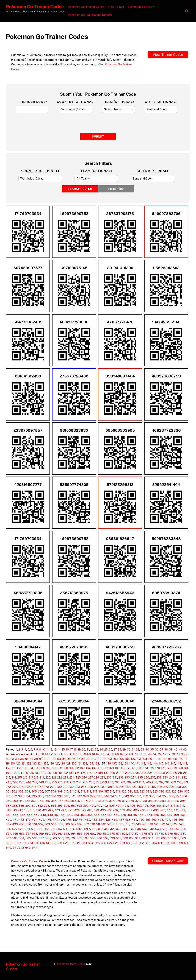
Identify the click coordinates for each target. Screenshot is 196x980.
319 (118, 792)
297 (166, 787)
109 (145, 759)
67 (122, 754)
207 (156, 773)
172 (134, 768)
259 (111, 782)
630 (129, 843)
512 (103, 824)
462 (136, 815)
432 (116, 810)
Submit (98, 137)
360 (15, 801)
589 (54, 838)
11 (47, 750)
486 (115, 820)
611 (14, 843)
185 (26, 773)
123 (34, 764)
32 (138, 750)
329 (180, 792)
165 (94, 768)
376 (118, 801)
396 (67, 806)
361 (21, 801)
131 (80, 764)
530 (34, 829)
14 (59, 750)
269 (173, 782)
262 (129, 782)
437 (149, 810)
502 (41, 824)
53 (56, 754)
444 (16, 815)
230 (109, 778)
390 (28, 806)
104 (116, 759)
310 (66, 792)
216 (25, 778)
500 (28, 824)
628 (116, 843)
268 (167, 782)
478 (61, 820)
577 (157, 834)
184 (20, 773)
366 (54, 801)
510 (93, 824)
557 (28, 834)
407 (139, 806)
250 (54, 782)
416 (14, 810)
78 (173, 754)
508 (80, 824)
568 (99, 834)
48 (32, 754)
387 (8, 806)
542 (111, 829)
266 (155, 782)
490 (141, 820)
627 (110, 843)
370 (80, 801)
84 (17, 759)
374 (105, 801)
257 (98, 782)
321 (130, 792)
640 (9, 848)
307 (47, 792)
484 (101, 820)
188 (43, 773)
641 (15, 848)
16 (67, 750)
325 (155, 792)
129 (68, 764)
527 (15, 829)
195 (83, 773)
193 (71, 773)
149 (185, 764)
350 (133, 796)
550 (165, 829)
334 (27, 796)
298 (172, 787)
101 (98, 759)
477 (55, 820)
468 (176, 815)
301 (8, 792)
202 (124, 773)
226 (84, 778)
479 (68, 820)
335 (34, 796)
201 (118, 773)
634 (154, 843)
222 (60, 778)
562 (60, 834)
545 (131, 829)
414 (182, 806)
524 (175, 824)
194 (77, 773)
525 (182, 824)
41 (180, 750)
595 (93, 838)
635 (161, 843)
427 (83, 810)
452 (70, 815)
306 (41, 792)
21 (88, 750)
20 (84, 750)
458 (110, 815)
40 (176, 750)
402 (105, 806)
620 (66, 843)
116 (180, 759)
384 (170, 801)
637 (174, 843)
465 (156, 815)
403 (112, 806)
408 (145, 806)
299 (178, 787)
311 (72, 792)
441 (176, 810)
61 (93, 754)
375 (112, 801)
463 (143, 815)
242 (184, 778)
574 (138, 834)
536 (72, 829)
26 (111, 750)
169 (117, 768)
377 (125, 801)
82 (8, 759)
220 (48, 778)
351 (139, 796)
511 (98, 824)
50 (42, 754)
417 (20, 810)
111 (155, 759)
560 (48, 834)
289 (116, 787)
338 (53, 796)
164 (88, 768)
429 (96, 810)
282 (71, 787)
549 (158, 829)
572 (125, 834)
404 (119, 806)
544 (125, 829)
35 (152, 750)
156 (43, 768)
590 (61, 838)
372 (92, 801)
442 (182, 810)
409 (152, 806)
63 (103, 754)
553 (183, 829)
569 (106, 834)
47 (28, 754)
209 (169, 773)
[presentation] (98, 123)
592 (73, 838)
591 (67, 838)
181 (186, 768)
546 (138, 829)
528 (21, 829)
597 (106, 838)
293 (140, 787)
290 (122, 787)
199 (106, 773)
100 (93, 759)
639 (187, 843)
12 (51, 750)
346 (106, 796)
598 (112, 838)
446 (30, 815)
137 (114, 764)
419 (32, 810)
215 (20, 778)
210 (175, 773)
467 (169, 815)
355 (165, 796)
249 (48, 782)
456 (97, 815)
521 (156, 824)
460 (123, 815)
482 (88, 820)
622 (78, 843)
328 (174, 792)
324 (149, 792)
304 (27, 792)
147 (173, 764)
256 (92, 782)
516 (127, 824)
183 (14, 773)
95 (69, 759)
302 (14, 792)
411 (164, 806)
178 (169, 768)
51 (47, 754)
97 (78, 759)
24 (101, 750)
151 (14, 768)
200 (112, 773)
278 (46, 787)
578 (164, 834)
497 (8, 824)
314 (89, 792)
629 (122, 843)
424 (64, 810)
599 (119, 838)
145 (161, 764)
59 (84, 754)
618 (54, 843)
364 (41, 801)
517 (133, 824)
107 (133, 759)
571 (118, 834)
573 (131, 834)
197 (95, 773)
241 (178, 778)
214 (14, 778)
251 (60, 782)
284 (84, 787)
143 (149, 764)
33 (142, 750)
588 (48, 838)
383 (163, 801)
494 (167, 820)
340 (67, 796)
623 (84, 843)
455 (90, 815)
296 (160, 787)
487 (121, 820)
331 (8, 796)
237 (153, 778)
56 (70, 754)
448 (43, 815)
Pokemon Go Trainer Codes (87, 7)
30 (129, 750)
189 (49, 773)
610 (8, 843)
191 (60, 773)
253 (72, 782)
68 (126, 754)
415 (8, 810)
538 (85, 829)
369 (73, 801)
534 (59, 829)
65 (112, 754)
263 (135, 782)
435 (136, 810)
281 (65, 787)
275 (28, 787)
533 (53, 829)
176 (158, 768)
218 (36, 778)
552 (177, 829)
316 (101, 792)
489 (135, 820)
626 (103, 843)
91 (50, 759)
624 (91, 843)
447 (36, 815)
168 (111, 768)
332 (14, 796)
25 (106, 750)
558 (35, 834)
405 (125, 806)
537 (79, 829)
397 (73, 806)
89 (41, 759)
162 (77, 768)
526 (8, 829)
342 (79, 796)
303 (21, 792)
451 (63, 815)
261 (123, 782)
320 (124, 792)
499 (22, 824)
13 (55, 750)
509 (86, 824)
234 (134, 778)
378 (131, 801)
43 (8, 754)
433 (122, 810)
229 (103, 778)
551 (171, 829)
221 (54, 778)
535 (66, 829)
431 (109, 810)
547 (145, 829)
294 (147, 787)
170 (123, 768)
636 (167, 843)
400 (93, 806)
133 (91, 764)
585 (28, 838)
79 (178, 754)
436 (143, 810)
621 (72, 843)
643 (28, 848)
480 (75, 820)
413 (176, 806)
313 (83, 792)
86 (27, 759)
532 (46, 829)
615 (37, 843)
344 (93, 796)
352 (145, 796)
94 (64, 759)
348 (119, 796)
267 (161, 782)
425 (70, 810)
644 (35, 848)
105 (122, 759)
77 (169, 754)
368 (67, 801)
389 (21, 806)
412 (170, 806)
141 (137, 764)
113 (165, 759)
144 (155, 764)
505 (60, 824)
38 (166, 750)
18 (75, 750)
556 (22, 834)
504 (54, 824)
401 (99, 806)
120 (18, 764)
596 (99, 838)
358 (184, 796)
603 (144, 838)
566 (86, 834)
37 (161, 750)
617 (48, 843)
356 (172, 796)
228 (96, 778)
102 (104, 759)
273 (15, 787)
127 (57, 764)
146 (167, 764)
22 (92, 750)
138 (120, 764)
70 (136, 754)
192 (66, 773)
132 (85, 764)
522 (162, 824)
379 (138, 801)
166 (100, 768)
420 (38, 810)
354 (158, 796)
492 (154, 820)
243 (9, 782)
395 (60, 806)
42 (185, 750)
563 (67, 834)
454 (83, 815)
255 (85, 782)
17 (71, 750)
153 (25, 768)
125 (46, 764)
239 (165, 778)
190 (55, 773)
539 (92, 829)
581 (183, 834)
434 (129, 810)
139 (126, 764)
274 (21, 787)
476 (48, 820)
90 (46, 759)
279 (53, 787)
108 (139, 759)
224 (72, 778)
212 (185, 773)
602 (138, 838)
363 (34, 801)
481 (81, 820)
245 (22, 782)
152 (19, 768)
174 (146, 768)
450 (57, 815)
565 (80, 834)
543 (118, 829)
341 (73, 796)
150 (8, 768)
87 (31, 759)
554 (9, 834)
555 (15, 834)
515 (121, 824)
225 (78, 778)
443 (9, 815)
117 (185, 759)
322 (136, 792)
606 (164, 838)
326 (162, 792)
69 (131, 754)
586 (35, 838)
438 (156, 810)
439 (163, 810)
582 (8, 838)
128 (63, 764)
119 (13, 764)
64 (107, 754)
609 (183, 838)
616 (43, 843)
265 (148, 782)
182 (8, 773)
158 (54, 768)
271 (186, 782)
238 (159, 778)
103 (110, 759)
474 (35, 820)
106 (127, 759)
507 (73, 824)
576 (151, 834)
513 (109, 824)
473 (28, 820)
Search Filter (80, 189)
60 (89, 754)
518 (138, 824)
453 (76, 815)
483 (94, 820)
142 (143, 764)
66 (117, 754)
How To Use (117, 7)
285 (90, 787)
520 (150, 824)
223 (66, 778)
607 (170, 838)
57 (75, 754)
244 (15, 782)
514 (115, 824)
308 (53, 792)
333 (21, 796)
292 (134, 787)
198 (100, 773)
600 (125, 838)
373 (98, 801)
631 (135, 843)
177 (163, 768)
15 (63, 750)
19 (79, 750)
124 (40, 764)
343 (86, 796)
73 (149, 754)
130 (74, 764)
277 (40, 787)
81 (187, 754)
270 (180, 782)
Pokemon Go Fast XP (143, 7)
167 (106, 768)
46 (23, 754)
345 (100, 796)
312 (77, 792)
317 (106, 792)
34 (147, 750)
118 (8, 764)
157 (48, 768)
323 (142, 792)
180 (181, 768)
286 (97, 787)
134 (97, 764)
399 (86, 806)
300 (185, 787)
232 (121, 778)
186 (32, 773)
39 (171, 750)
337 (47, 796)
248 (41, 782)
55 (65, 754)
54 (61, 754)
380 (144, 801)
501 (35, 824)
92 (54, 759)
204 (137, 773)
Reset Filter (116, 189)
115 (175, 759)
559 (41, 834)
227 (90, 778)
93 (59, 759)
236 (147, 778)
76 (164, 754)
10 (44, 750)
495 (174, 820)
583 (15, 838)
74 (154, 754)
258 (104, 782)
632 (141, 843)
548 (151, 829)
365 (47, 801)
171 (129, 768)
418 (26, 810)
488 (128, 820)
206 (150, 773)
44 (13, 754)
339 (60, 796)
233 (127, 778)
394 (53, 806)
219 (42, 778)
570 (112, 834)
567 (93, 834)
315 (95, 792)
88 (36, 759)
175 (152, 768)
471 (15, 820)
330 (187, 792)
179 (175, 768)
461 (130, 815)
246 (28, 782)
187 (37, 773)
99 (88, 759)
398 (79, 806)
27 (115, 750)
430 (103, 810)
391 (34, 806)
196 (89, 773)
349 (126, 796)
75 (159, 754)
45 (18, 754)
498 (15, 824)
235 (140, 778)
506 (67, 824)
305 (34, 792)
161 (71, 768)
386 (183, 801)
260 (117, 782)
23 (97, 750)
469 (183, 815)
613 (25, 843)
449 (50, 815)
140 (132, 764)
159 (60, 768)
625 (97, 843)
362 (27, 801)
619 (60, 843)
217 (31, 778)
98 (83, 759)
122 (29, 764)
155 (37, 768)
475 (42, 820)
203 (131, 773)
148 (179, 764)
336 (41, 796)
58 (79, 754)
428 (90, 810)
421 (45, 810)
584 (22, 838)
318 (112, 792)
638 (180, 843)
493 (161, 820)
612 (19, 843)
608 (177, 838)
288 (109, 787)
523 (169, 824)
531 (40, 829)
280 (59, 787)
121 (24, 764)
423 (57, 810)
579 (170, 834)
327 (168, 792)
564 (73, 834)
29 (124, 750)
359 (9, 801)
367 (60, 801)
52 (51, 754)
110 (150, 759)
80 (183, 754)
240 (172, 778)
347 (113, 796)
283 (77, 787)
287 (103, 787)
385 (176, 801)
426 (77, 810)
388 (15, 806)
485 (108, 820)
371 (86, 801)
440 (169, 810)
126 (52, 764)
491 (148, 820)
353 (152, 796)
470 (9, 820)
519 (144, 824)
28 (119, 750)
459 (116, 815)
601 (131, 838)
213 (8, 778)
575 (144, 834)
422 (51, 810)
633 (148, 843)
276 (34, 787)
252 (66, 782)
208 (162, 773)
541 (105, 829)
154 (31, 768)
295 (153, 787)
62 (98, 754)
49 (37, 754)
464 (149, 815)
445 (23, 815)
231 (115, 778)
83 (12, 759)
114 (170, 759)
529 (27, 829)
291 (128, 787)
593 (79, 838)
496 (181, 820)
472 (21, 820)
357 (178, 796)
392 (40, 806)
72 (145, 754)
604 (151, 838)
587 (41, 838)
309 (60, 792)
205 (144, 773)
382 (157, 801)
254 (79, 782)
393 (47, 806)
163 (82, 768)
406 (132, 806)
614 (31, 843)
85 (22, 759)
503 (47, 824)
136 (109, 764)
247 (35, 782)
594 (86, 838)
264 (142, 782)
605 (157, 838)
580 (177, 834)
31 (133, 750)
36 (157, 750)
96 (74, 759)
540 (98, 829)
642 (21, 848)
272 (8, 787)
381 (150, 801)
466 (163, 815)
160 (66, 768)
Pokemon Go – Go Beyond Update (91, 15)
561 (54, 834)
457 (103, 815)
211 (180, 773)
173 (140, 768)
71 (140, 754)
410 (158, 806)
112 (160, 759)
